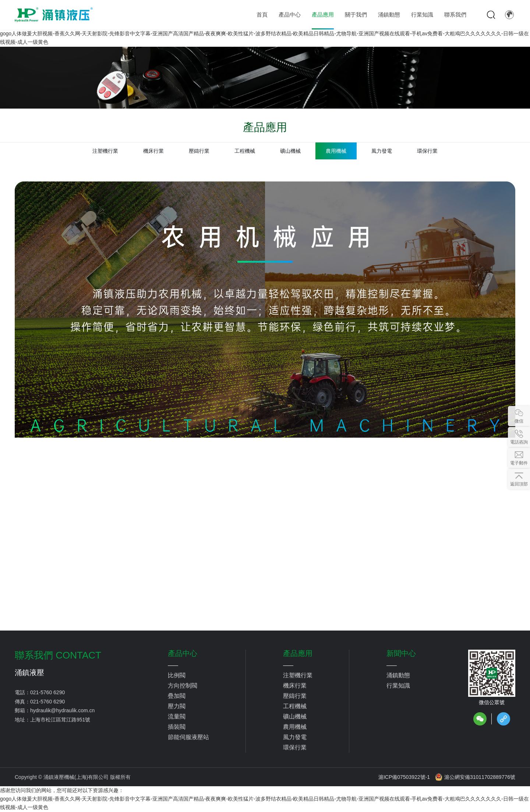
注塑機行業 (105, 151)
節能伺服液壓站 (188, 737)
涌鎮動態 (398, 675)
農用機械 (336, 151)
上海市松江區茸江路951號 (60, 720)
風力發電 (382, 151)
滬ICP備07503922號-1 (404, 777)
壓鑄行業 (199, 151)
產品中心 (183, 653)
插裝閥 (177, 727)
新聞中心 (401, 653)
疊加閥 (177, 696)
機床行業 (153, 151)
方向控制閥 (183, 686)
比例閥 (177, 675)
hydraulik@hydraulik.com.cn (62, 710)
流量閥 (177, 716)
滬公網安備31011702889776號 (475, 777)
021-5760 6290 (47, 692)
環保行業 (427, 151)
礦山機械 (290, 151)
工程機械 (245, 151)
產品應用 (298, 653)
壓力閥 (177, 706)
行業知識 (398, 686)
